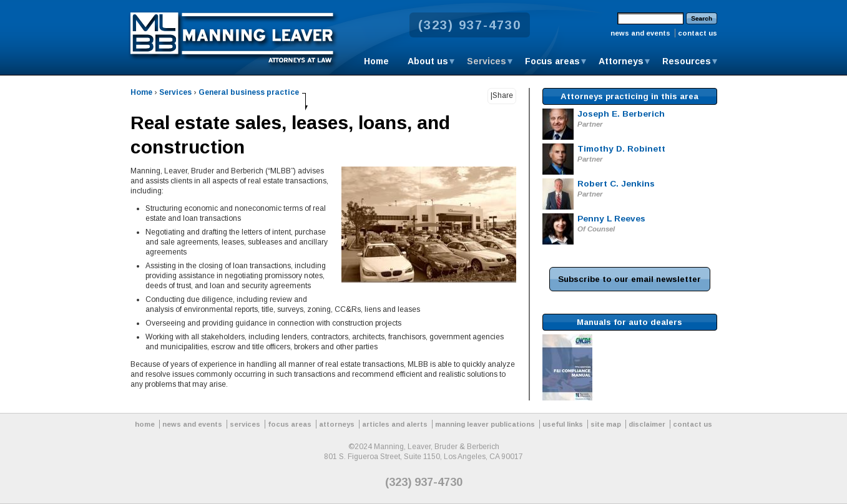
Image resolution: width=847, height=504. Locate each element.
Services (487, 61)
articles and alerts (395, 424)
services (245, 424)
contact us (698, 33)
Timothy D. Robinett (621, 149)
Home (376, 61)
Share (503, 95)
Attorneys (621, 61)
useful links (563, 424)
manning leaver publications (485, 424)
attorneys (337, 424)
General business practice (249, 92)
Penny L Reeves (611, 219)
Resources (687, 61)
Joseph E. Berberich (621, 114)
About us (428, 61)
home (145, 424)
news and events (640, 33)
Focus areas (552, 61)
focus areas (290, 424)
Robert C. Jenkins (616, 184)
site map (606, 424)
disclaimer (647, 424)
